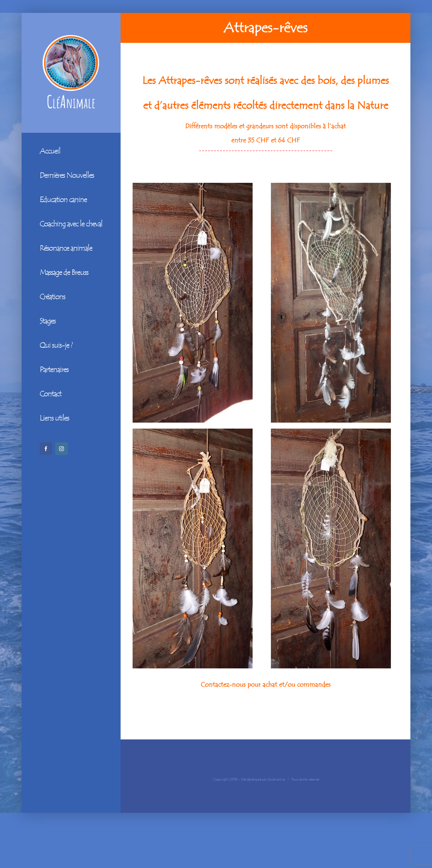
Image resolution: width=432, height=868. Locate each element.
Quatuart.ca (276, 779)
